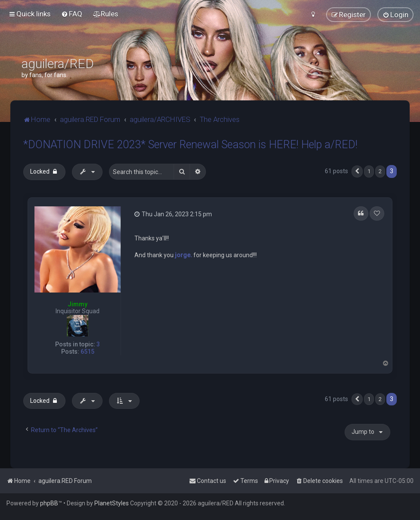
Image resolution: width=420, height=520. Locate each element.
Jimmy (78, 304)
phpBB (49, 503)
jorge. (184, 255)
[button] (357, 171)
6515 (87, 352)
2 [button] (380, 171)
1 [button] (369, 171)
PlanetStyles (112, 503)
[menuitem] (72, 14)
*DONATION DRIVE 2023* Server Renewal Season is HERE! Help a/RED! (190, 145)
